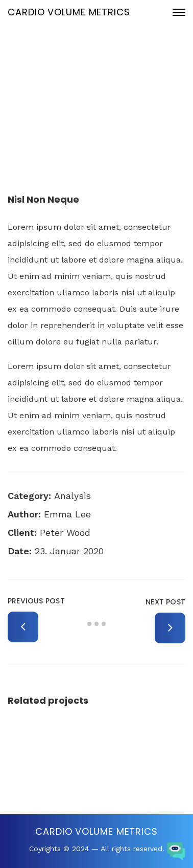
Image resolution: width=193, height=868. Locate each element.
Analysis (73, 496)
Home (55, 117)
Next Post (165, 602)
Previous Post (36, 601)
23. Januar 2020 (105, 83)
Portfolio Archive (106, 117)
